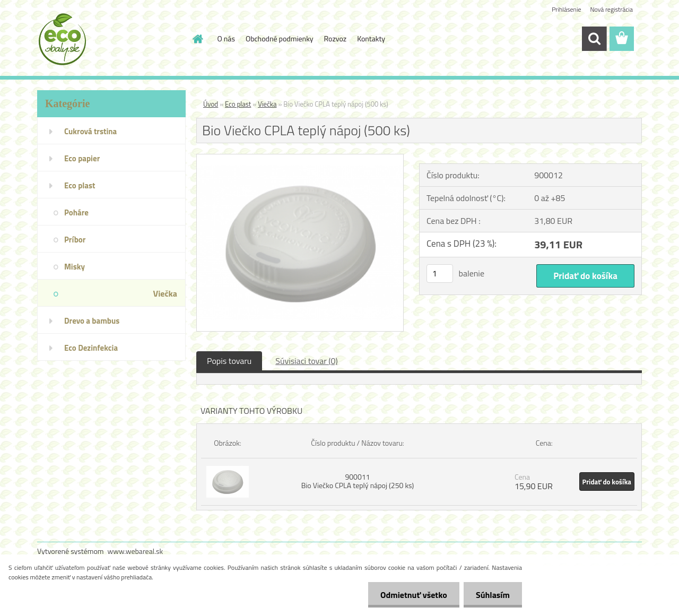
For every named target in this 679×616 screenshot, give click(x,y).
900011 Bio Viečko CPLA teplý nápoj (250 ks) (358, 481)
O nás (226, 38)
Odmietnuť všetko (411, 595)
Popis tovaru (229, 361)
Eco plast (238, 104)
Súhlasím (492, 595)
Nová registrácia (611, 9)
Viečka (267, 104)
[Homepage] (197, 39)
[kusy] (440, 274)
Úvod (211, 104)
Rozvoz (336, 38)
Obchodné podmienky (280, 38)
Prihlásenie (566, 9)
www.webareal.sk (136, 551)
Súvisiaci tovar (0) (306, 361)
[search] (594, 39)
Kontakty (371, 38)
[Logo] (110, 39)
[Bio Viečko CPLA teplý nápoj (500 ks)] (300, 159)
